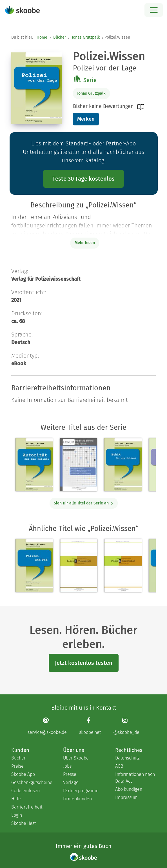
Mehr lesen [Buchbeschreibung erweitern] (85, 243)
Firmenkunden (77, 799)
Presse (70, 774)
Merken (86, 119)
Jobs (67, 766)
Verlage (71, 782)
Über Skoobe (76, 758)
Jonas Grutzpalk (86, 37)
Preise (17, 766)
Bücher (60, 37)
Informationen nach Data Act (135, 778)
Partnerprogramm (81, 791)
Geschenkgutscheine (32, 782)
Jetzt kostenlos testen (84, 663)
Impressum (126, 797)
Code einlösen (25, 791)
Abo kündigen (129, 789)
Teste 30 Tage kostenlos (83, 179)
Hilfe (16, 799)
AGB (119, 766)
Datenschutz (127, 758)
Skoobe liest (24, 823)
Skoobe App (23, 774)
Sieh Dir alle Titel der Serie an (83, 503)
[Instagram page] (126, 726)
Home (42, 37)
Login (17, 815)
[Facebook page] (90, 726)
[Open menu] (154, 10)
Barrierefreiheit (27, 807)
